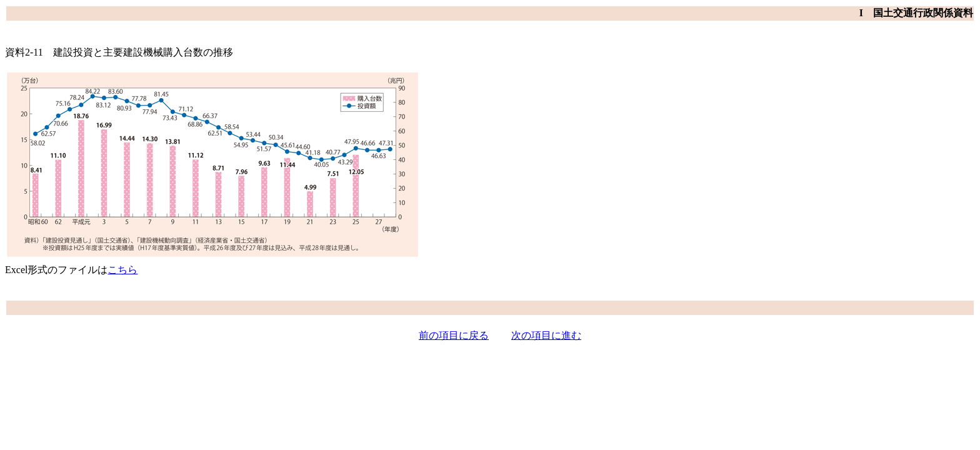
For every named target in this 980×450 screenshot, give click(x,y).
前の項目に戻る (454, 335)
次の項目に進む (546, 335)
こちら (122, 270)
